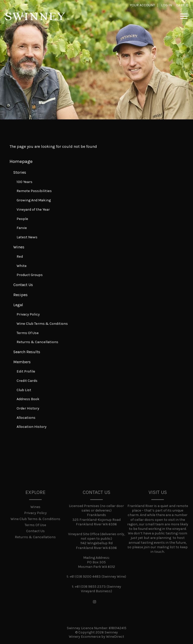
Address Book (28, 399)
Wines (19, 247)
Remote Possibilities (34, 191)
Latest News (27, 237)
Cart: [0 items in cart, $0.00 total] (182, 5)
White (22, 266)
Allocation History (32, 427)
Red (20, 257)
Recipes (20, 295)
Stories (20, 172)
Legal (18, 305)
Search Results (27, 352)
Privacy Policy (28, 314)
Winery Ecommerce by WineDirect (96, 637)
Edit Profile (26, 371)
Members (22, 362)
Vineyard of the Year (33, 210)
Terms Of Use (28, 333)
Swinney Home (35, 20)
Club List (24, 390)
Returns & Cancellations (37, 342)
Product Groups (30, 275)
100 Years (25, 182)
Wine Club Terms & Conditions (42, 324)
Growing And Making (34, 200)
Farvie (22, 228)
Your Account (142, 5)
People (22, 219)
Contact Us (23, 285)
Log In (166, 5)
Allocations (26, 418)
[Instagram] (94, 602)
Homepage (21, 161)
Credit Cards (27, 381)
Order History (28, 408)
